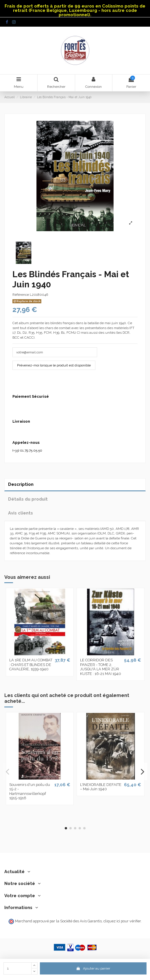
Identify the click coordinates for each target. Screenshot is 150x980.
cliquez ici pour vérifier (122, 921)
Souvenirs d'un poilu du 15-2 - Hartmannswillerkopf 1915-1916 (30, 791)
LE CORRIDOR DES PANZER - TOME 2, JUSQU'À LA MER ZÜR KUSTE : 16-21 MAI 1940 (101, 667)
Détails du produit (28, 499)
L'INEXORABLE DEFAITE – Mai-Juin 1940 (101, 787)
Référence (21, 295)
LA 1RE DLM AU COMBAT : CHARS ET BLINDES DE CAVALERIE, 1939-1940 (31, 665)
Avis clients (21, 513)
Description (21, 484)
